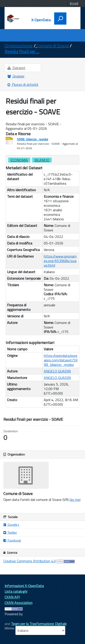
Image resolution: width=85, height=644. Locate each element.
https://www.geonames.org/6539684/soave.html (60, 261)
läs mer (75, 500)
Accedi (74, 3)
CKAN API (12, 597)
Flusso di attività (23, 84)
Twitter (10, 532)
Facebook (12, 540)
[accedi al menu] (72, 18)
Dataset (16, 68)
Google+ (11, 524)
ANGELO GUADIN (57, 371)
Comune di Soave (53, 45)
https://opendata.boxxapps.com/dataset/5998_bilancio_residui (61, 360)
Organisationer (19, 45)
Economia (19, 160)
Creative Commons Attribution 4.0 (30, 561)
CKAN (12, 619)
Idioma (9, 628)
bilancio (42, 160)
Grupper (16, 76)
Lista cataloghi (16, 591)
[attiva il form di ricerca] (60, 19)
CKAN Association (18, 603)
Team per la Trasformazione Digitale (39, 624)
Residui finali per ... (22, 51)
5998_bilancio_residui (33, 139)
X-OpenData (41, 20)
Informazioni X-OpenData (24, 586)
